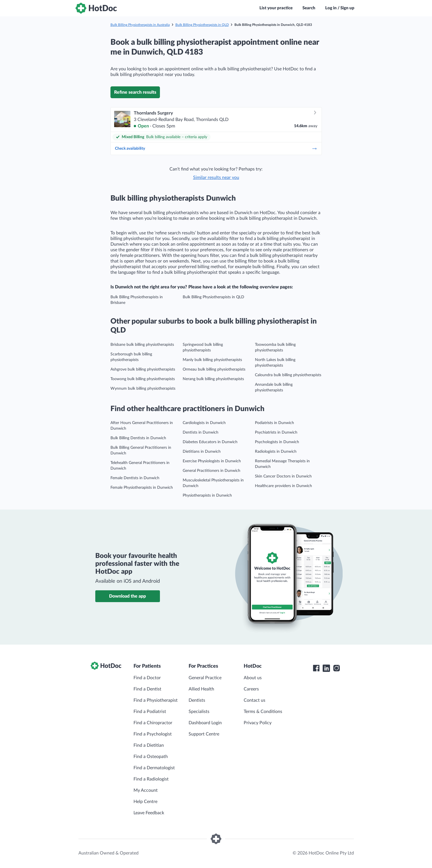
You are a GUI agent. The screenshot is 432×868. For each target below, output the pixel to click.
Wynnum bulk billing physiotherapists (143, 389)
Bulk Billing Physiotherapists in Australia (140, 25)
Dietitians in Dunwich (202, 452)
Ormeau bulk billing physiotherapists (214, 369)
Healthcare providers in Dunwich (283, 486)
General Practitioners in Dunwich (212, 471)
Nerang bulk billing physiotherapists (213, 379)
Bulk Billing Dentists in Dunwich (138, 438)
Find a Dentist (147, 689)
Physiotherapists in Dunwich (207, 495)
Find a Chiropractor (153, 723)
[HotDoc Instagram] (336, 668)
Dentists (197, 700)
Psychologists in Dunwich (277, 442)
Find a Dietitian (149, 745)
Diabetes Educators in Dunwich (210, 442)
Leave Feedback (149, 813)
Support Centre (204, 734)
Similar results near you (216, 178)
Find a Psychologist (153, 734)
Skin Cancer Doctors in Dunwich (283, 476)
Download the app (127, 596)
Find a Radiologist (151, 779)
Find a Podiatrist (150, 712)
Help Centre (145, 802)
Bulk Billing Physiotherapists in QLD (202, 25)
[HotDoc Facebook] (316, 668)
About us (253, 678)
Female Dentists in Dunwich (135, 478)
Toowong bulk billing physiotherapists (143, 379)
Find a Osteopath (151, 757)
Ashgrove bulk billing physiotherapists (143, 369)
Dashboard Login (205, 723)
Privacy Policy (258, 723)
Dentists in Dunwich (201, 432)
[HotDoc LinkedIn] (326, 668)
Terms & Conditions (263, 712)
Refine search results (135, 92)
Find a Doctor (147, 678)
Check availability (216, 149)
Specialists (199, 712)
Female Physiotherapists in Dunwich (142, 488)
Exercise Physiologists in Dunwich (212, 461)
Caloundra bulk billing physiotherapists (288, 375)
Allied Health (201, 689)
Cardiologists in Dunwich (204, 423)
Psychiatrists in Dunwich (276, 432)
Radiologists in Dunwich (276, 452)
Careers (251, 689)
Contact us (255, 700)
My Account (146, 790)
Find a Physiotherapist (156, 700)
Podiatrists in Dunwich (274, 423)
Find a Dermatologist (154, 768)
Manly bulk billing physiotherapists (212, 360)
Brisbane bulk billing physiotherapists (142, 345)
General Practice (205, 678)
